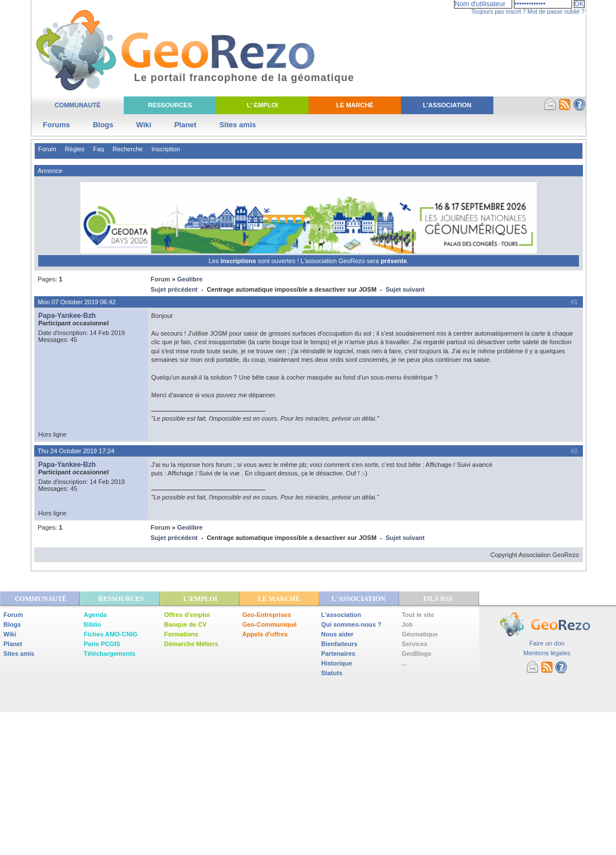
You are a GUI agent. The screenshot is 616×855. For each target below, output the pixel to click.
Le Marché (354, 105)
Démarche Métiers (191, 644)
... (404, 663)
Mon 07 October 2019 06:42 (77, 302)
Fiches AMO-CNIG (111, 634)
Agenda (95, 615)
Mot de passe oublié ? (556, 12)
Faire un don (547, 643)
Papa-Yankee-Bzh (67, 316)
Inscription (165, 149)
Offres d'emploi (187, 615)
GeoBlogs (416, 654)
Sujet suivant (405, 289)
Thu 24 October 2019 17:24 (76, 451)
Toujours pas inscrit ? (499, 12)
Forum (47, 149)
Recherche (127, 149)
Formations (181, 634)
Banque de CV (186, 624)
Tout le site (418, 615)
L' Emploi (263, 105)
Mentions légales (547, 653)
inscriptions (239, 261)
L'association (341, 615)
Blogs (103, 125)
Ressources (170, 105)
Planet (185, 125)
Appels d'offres (265, 634)
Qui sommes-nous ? (351, 624)
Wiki (144, 125)
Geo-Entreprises (267, 615)
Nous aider (337, 634)
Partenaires (338, 654)
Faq (98, 149)
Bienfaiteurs (339, 644)
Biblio (93, 624)
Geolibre (190, 279)
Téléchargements (110, 654)
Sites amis (237, 125)
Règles (75, 149)
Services (414, 644)
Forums (56, 125)
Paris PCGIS (102, 644)
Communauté (78, 105)
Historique (337, 663)
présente (394, 261)
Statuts (332, 673)
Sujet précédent (174, 289)
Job (407, 624)
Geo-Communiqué (269, 624)
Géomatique (420, 634)
